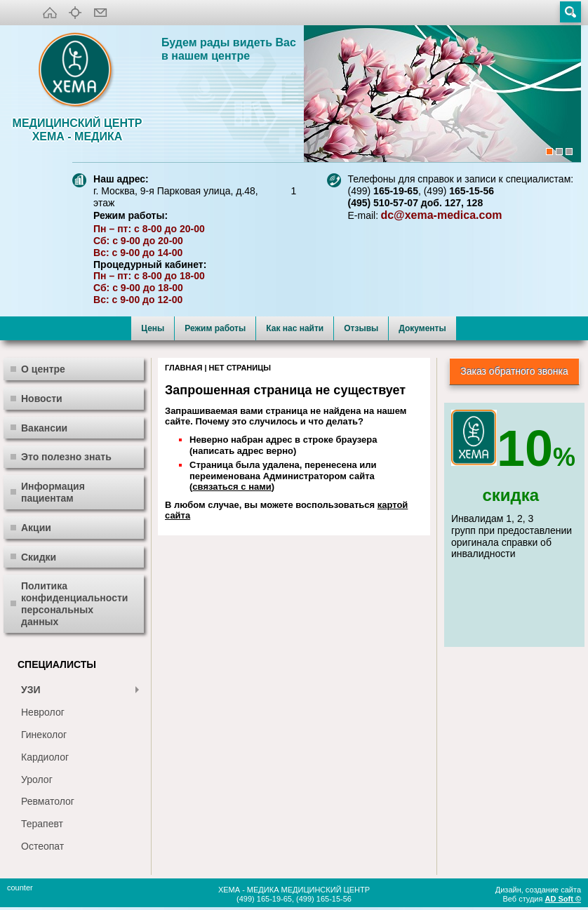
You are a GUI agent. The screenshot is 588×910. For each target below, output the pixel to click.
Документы (422, 328)
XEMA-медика (77, 71)
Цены (153, 328)
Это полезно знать (66, 457)
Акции (36, 528)
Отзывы (361, 328)
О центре (43, 369)
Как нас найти (295, 328)
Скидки (39, 557)
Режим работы (215, 328)
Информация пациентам (53, 492)
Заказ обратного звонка (514, 371)
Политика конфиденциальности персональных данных (74, 603)
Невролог (43, 712)
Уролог (37, 779)
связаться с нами (232, 487)
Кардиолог (45, 757)
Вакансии (44, 428)
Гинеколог (44, 735)
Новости (42, 399)
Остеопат (42, 846)
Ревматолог (48, 801)
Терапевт (42, 824)
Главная (183, 368)
